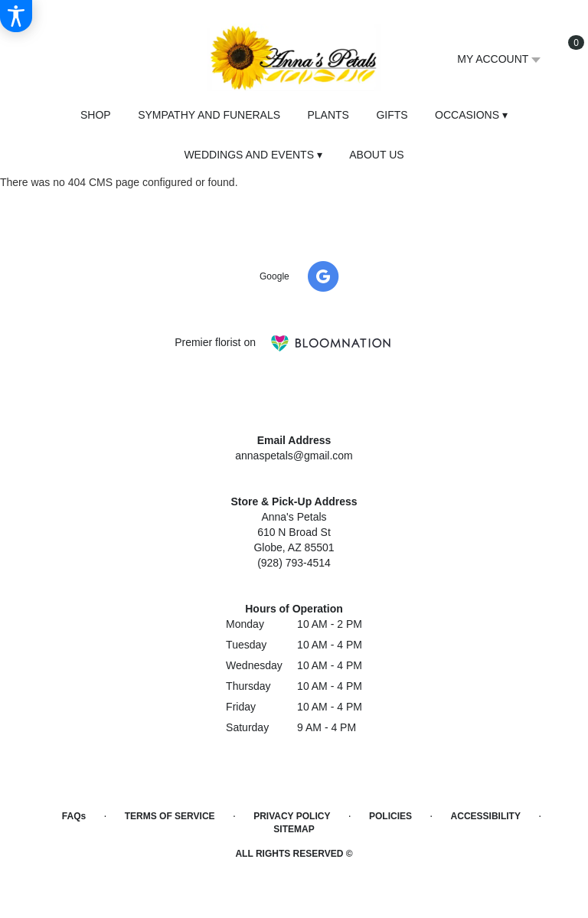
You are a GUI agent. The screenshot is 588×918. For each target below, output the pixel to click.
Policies (390, 816)
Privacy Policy (292, 816)
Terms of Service (170, 816)
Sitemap (294, 829)
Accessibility (486, 816)
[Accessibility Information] (16, 16)
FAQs (74, 816)
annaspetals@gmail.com (294, 456)
